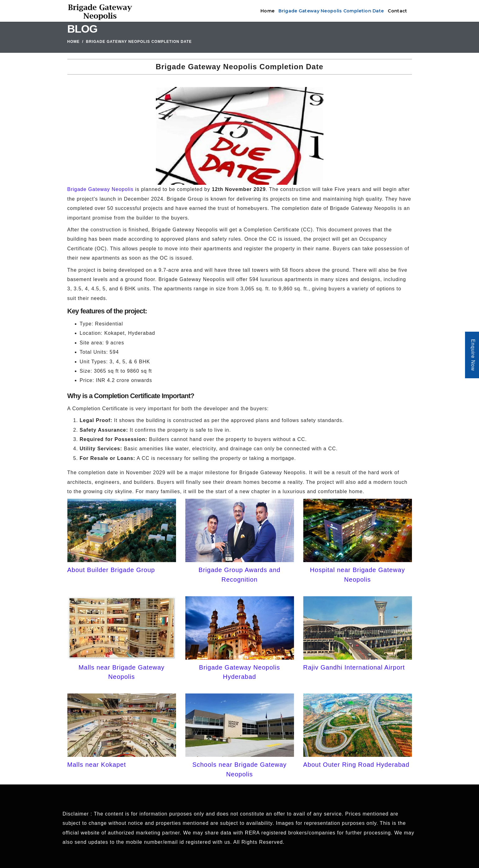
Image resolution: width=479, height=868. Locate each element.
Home (267, 11)
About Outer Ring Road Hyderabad (356, 765)
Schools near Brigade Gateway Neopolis (240, 769)
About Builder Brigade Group (111, 570)
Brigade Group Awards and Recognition (240, 575)
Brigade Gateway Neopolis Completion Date (331, 11)
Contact (397, 11)
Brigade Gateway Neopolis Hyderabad (239, 672)
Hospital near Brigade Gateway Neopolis (358, 575)
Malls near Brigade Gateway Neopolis (122, 672)
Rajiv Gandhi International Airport (354, 667)
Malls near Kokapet (97, 765)
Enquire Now (473, 355)
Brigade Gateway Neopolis (100, 189)
